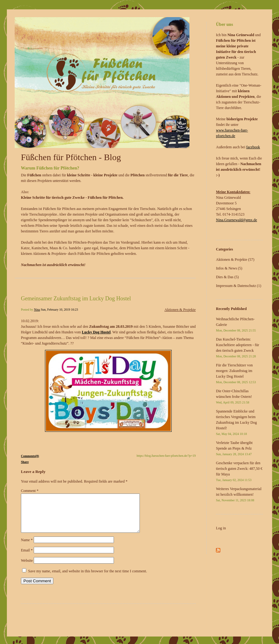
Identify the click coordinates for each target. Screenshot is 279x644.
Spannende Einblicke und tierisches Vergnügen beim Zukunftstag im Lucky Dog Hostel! (236, 422)
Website (27, 568)
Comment (30, 491)
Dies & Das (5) (227, 277)
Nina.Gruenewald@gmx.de (237, 220)
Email (27, 558)
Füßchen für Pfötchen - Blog (71, 157)
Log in (221, 528)
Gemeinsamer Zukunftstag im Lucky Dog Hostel (76, 298)
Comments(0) (30, 456)
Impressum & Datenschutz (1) (239, 286)
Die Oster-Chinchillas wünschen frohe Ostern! (234, 396)
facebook (253, 147)
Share (25, 462)
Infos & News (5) (229, 268)
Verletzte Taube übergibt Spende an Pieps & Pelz (234, 448)
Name (27, 547)
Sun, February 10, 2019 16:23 (59, 310)
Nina (37, 310)
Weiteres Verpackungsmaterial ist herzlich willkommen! (239, 494)
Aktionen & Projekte (180, 310)
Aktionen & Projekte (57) (235, 260)
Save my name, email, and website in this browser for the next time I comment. (88, 579)
